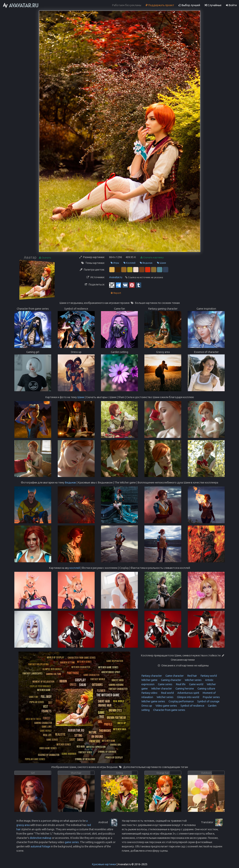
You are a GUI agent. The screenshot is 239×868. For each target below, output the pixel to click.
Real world (167, 693)
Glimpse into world (188, 697)
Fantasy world (208, 676)
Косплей (129, 263)
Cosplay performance (181, 701)
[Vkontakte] (125, 285)
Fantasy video (149, 693)
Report (116, 293)
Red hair (192, 676)
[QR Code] (112, 285)
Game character (174, 676)
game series (72, 842)
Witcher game (149, 680)
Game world (196, 684)
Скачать (45, 258)
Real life (180, 684)
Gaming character (171, 680)
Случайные (213, 5)
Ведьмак (146, 263)
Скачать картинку (152, 257)
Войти (231, 5)
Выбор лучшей (189, 5)
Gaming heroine (184, 689)
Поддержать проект (160, 5)
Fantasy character (152, 676)
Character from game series (169, 710)
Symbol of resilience (192, 706)
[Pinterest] (132, 285)
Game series (165, 684)
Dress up (147, 706)
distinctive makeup (41, 838)
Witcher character (161, 689)
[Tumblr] (139, 285)
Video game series (166, 706)
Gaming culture (206, 689)
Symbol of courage (208, 701)
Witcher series (193, 680)
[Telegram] (118, 285)
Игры (115, 263)
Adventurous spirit (188, 693)
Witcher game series (153, 701)
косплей (75, 568)
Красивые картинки (104, 864)
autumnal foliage (41, 846)
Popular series (211, 697)
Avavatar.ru (116, 277)
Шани (162, 263)
